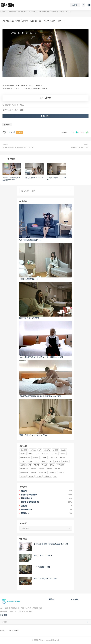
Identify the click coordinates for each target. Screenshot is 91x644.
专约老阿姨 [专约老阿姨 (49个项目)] (47, 450)
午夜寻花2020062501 (80, 147)
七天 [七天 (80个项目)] (40, 450)
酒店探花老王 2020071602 (57, 179)
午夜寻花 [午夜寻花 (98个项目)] (63, 454)
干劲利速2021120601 (43, 555)
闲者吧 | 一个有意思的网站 (18, 11)
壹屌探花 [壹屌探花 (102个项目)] (36, 457)
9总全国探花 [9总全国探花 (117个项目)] (24, 450)
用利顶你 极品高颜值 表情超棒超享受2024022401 (40, 396)
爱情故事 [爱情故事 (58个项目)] (49, 469)
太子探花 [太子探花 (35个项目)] (62, 457)
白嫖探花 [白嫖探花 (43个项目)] (33, 472)
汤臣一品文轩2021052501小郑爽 (33, 435)
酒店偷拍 (32, 11)
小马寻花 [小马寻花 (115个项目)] (58, 461)
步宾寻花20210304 (42, 567)
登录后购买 (46, 116)
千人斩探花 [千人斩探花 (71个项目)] (45, 454)
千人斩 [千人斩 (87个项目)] (37, 454)
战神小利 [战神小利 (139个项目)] (66, 461)
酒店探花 (7, 125)
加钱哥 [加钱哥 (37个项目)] (30, 454)
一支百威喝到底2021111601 (46, 578)
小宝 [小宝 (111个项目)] (36, 461)
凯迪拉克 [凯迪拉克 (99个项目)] (64, 450)
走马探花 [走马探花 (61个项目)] (61, 472)
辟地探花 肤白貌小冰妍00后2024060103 (51, 544)
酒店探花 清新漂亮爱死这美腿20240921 (11, 179)
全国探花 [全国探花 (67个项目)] (56, 450)
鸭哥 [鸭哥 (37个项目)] (55, 476)
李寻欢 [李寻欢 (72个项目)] (52, 465)
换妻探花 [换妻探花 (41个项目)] (23, 465)
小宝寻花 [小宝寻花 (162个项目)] (43, 461)
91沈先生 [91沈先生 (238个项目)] (33, 450)
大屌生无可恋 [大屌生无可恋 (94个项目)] (53, 457)
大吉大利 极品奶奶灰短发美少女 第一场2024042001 (41, 357)
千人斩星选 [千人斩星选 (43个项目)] (54, 454)
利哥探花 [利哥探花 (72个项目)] (23, 454)
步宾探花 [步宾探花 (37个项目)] (41, 469)
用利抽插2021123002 (29, 279)
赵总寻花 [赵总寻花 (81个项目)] (23, 476)
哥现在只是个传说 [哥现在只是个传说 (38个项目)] (25, 457)
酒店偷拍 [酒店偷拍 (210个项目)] (31, 476)
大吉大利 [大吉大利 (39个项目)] (44, 457)
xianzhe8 (11, 132)
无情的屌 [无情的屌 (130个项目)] (44, 465)
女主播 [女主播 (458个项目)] (22, 461)
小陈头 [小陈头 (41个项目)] (51, 461)
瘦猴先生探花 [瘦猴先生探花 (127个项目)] (24, 472)
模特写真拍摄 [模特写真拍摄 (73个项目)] (60, 465)
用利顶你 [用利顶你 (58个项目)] (57, 469)
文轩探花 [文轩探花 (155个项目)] (36, 465)
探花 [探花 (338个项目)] (30, 465)
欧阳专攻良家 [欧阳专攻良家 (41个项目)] (24, 469)
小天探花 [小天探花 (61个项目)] (30, 461)
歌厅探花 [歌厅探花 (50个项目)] (33, 469)
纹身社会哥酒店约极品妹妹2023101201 (18, 147)
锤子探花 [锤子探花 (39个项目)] (39, 476)
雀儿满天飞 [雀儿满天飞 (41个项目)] (48, 476)
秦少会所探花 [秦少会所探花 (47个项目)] (43, 472)
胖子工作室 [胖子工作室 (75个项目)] (53, 472)
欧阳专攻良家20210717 (29, 318)
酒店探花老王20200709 (34, 178)
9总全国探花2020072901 (30, 240)
